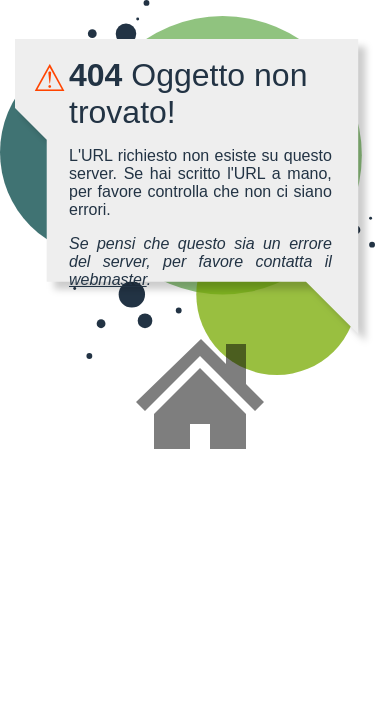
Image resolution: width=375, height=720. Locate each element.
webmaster (108, 279)
